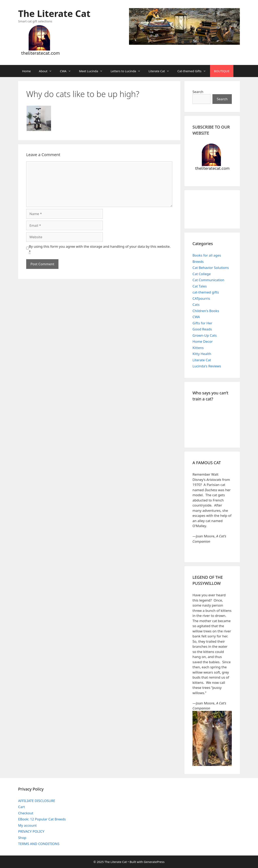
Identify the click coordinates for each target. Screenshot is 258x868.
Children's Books (206, 311)
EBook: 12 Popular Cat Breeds (42, 819)
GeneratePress (154, 862)
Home (27, 71)
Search (198, 92)
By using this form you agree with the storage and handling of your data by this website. (100, 249)
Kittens (198, 348)
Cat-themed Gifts (194, 71)
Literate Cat (161, 71)
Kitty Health (202, 354)
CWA (67, 71)
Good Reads (202, 329)
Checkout (26, 813)
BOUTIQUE (222, 71)
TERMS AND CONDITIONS (39, 844)
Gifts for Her (202, 323)
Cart (21, 807)
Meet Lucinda (93, 71)
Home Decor (203, 341)
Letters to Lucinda (128, 71)
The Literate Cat (54, 13)
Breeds (198, 262)
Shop (22, 838)
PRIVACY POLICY (31, 831)
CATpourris (201, 298)
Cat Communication (208, 280)
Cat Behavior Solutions (211, 268)
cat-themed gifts (206, 292)
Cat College (202, 274)
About (47, 71)
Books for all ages (207, 255)
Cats (196, 304)
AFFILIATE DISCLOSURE (37, 801)
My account (27, 825)
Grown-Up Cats (205, 335)
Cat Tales (200, 286)
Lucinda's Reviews (207, 366)
